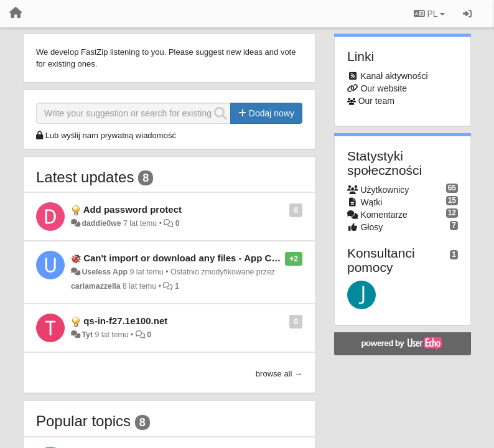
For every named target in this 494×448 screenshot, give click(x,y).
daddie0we (101, 223)
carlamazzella (96, 286)
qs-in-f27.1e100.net (125, 321)
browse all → (279, 374)
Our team (376, 101)
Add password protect (133, 209)
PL (429, 14)
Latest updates (85, 177)
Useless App (105, 272)
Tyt (87, 335)
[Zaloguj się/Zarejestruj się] (467, 14)
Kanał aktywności (394, 76)
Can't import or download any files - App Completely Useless (218, 258)
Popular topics (83, 421)
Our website (384, 88)
